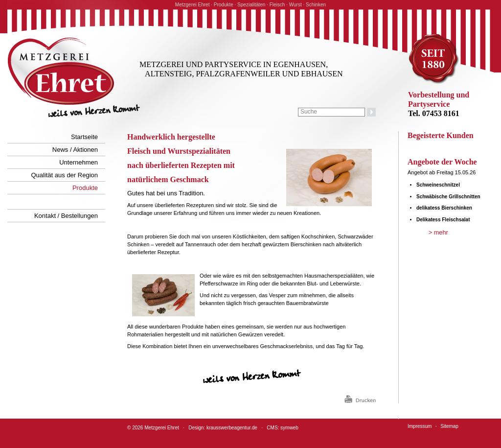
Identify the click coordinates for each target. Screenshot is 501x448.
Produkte (85, 188)
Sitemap (449, 426)
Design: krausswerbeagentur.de (223, 428)
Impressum (420, 426)
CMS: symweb (282, 428)
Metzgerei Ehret (162, 428)
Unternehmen (79, 162)
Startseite (84, 137)
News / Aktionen (75, 150)
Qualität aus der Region (64, 175)
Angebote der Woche (442, 162)
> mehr (438, 232)
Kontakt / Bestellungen (66, 216)
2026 (137, 428)
